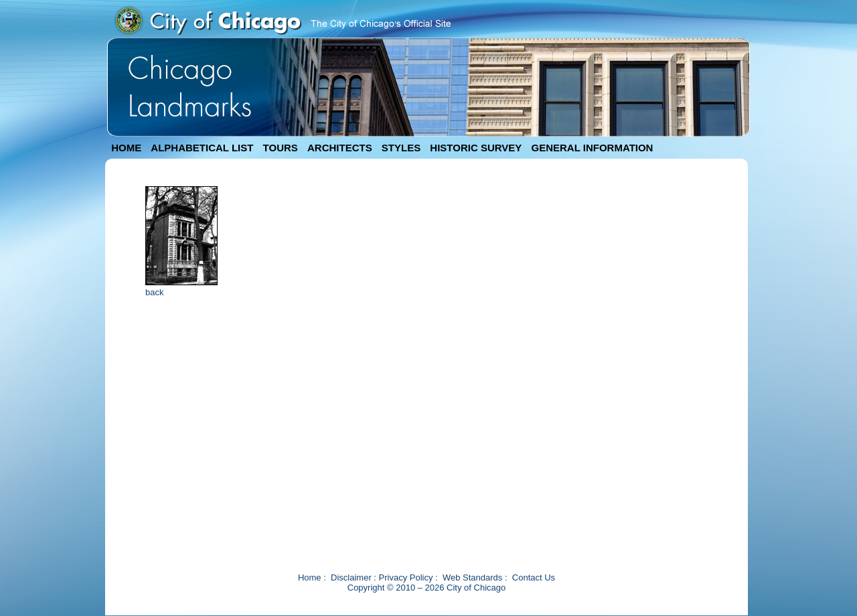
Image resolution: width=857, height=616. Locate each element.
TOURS (281, 148)
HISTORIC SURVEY (476, 148)
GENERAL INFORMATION (593, 148)
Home (310, 577)
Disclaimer (351, 577)
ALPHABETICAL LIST (202, 148)
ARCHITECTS (340, 148)
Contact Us (534, 577)
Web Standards (472, 577)
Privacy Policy (406, 577)
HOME (126, 148)
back (154, 292)
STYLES (401, 148)
